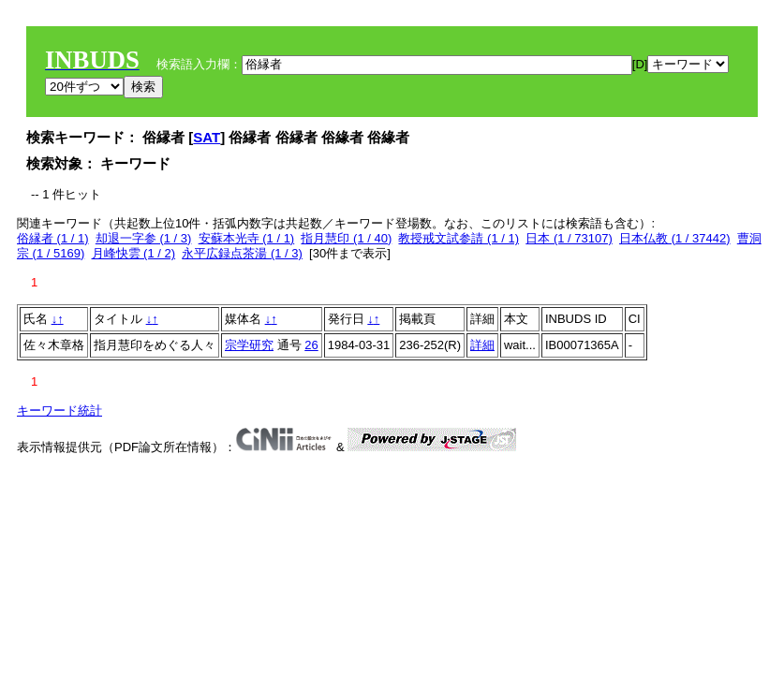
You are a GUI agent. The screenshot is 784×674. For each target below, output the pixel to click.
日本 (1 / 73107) (569, 238)
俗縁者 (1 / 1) (53, 238)
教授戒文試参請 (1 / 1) (459, 238)
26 (311, 345)
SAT (207, 137)
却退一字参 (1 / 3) (144, 238)
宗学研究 (249, 345)
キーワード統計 (59, 410)
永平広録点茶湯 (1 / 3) (242, 253)
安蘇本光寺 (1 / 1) (247, 238)
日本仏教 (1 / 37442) (675, 238)
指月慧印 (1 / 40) (346, 238)
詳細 (482, 345)
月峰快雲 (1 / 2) (134, 253)
